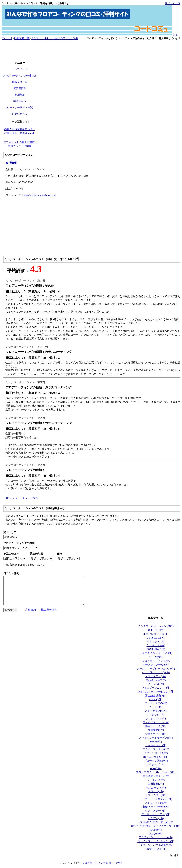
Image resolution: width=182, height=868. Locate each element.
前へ (8, 498)
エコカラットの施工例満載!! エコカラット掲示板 (20, 144)
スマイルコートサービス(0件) (156, 738)
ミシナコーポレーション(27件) (156, 626)
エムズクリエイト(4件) (156, 776)
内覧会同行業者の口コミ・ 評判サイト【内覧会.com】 (20, 131)
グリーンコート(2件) (156, 753)
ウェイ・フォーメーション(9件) (156, 841)
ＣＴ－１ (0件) (156, 630)
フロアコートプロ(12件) (156, 661)
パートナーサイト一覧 (20, 108)
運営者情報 (20, 88)
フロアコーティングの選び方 (20, 76)
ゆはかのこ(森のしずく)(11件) (156, 822)
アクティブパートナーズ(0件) (156, 837)
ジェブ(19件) (156, 834)
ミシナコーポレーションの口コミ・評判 (55, 38)
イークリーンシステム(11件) (156, 799)
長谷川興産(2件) (156, 649)
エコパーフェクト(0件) (156, 749)
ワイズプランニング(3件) (156, 688)
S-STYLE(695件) (156, 638)
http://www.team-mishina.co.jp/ (40, 195)
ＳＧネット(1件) (156, 642)
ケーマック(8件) (156, 645)
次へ (35, 498)
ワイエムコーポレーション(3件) (156, 692)
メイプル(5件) (156, 684)
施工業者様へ (49, 610)
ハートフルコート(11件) (156, 672)
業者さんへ (20, 101)
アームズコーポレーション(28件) (156, 669)
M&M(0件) (156, 742)
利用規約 (20, 95)
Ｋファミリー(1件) (156, 795)
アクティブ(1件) (156, 765)
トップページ (20, 69)
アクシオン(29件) (156, 719)
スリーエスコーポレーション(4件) (156, 772)
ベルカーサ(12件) (156, 788)
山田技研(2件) (156, 784)
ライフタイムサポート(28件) (156, 653)
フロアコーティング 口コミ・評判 (102, 863)
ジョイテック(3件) (156, 734)
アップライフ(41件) (156, 711)
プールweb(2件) (156, 780)
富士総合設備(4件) (156, 696)
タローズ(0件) (156, 791)
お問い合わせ (20, 114)
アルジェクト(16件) (156, 803)
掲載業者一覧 (22, 38)
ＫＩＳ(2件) (156, 707)
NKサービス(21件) (156, 849)
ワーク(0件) (156, 657)
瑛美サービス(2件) (156, 726)
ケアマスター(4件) (156, 811)
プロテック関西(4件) (156, 761)
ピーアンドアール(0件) (156, 665)
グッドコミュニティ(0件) (156, 814)
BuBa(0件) (156, 768)
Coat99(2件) (156, 699)
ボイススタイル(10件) (156, 757)
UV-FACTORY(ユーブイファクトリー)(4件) (156, 826)
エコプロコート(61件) (156, 634)
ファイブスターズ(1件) (156, 722)
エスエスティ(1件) (156, 676)
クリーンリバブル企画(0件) (156, 845)
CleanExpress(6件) (156, 680)
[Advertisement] (91, 51)
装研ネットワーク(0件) (156, 807)
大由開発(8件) (156, 730)
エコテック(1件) (156, 715)
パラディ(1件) (156, 818)
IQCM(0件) (156, 830)
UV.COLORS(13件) (156, 745)
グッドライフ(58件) (156, 703)
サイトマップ (173, 3)
